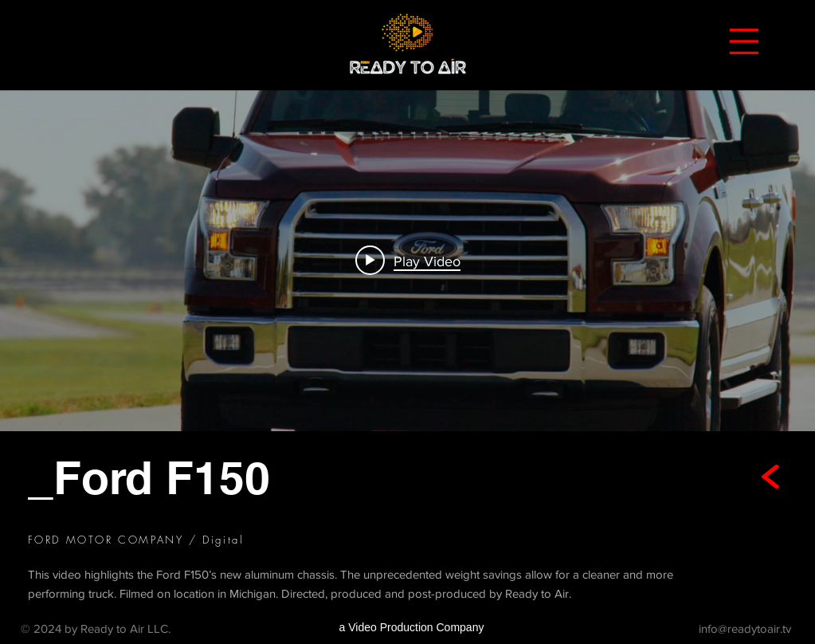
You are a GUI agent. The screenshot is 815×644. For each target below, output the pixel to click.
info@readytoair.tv (745, 628)
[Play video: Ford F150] (408, 261)
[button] (744, 41)
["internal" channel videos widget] (407, 261)
